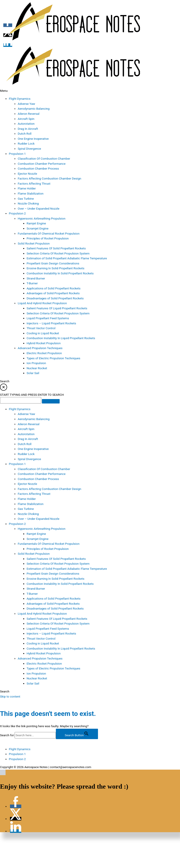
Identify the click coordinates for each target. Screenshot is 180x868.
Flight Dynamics (20, 749)
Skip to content (10, 696)
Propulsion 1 (17, 754)
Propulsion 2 (17, 759)
